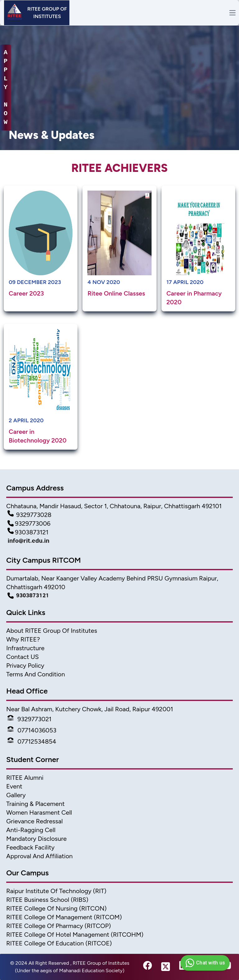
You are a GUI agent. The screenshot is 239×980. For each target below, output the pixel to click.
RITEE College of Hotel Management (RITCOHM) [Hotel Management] (75, 935)
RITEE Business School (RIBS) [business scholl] (47, 900)
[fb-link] (148, 967)
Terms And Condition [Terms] (36, 674)
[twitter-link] (166, 967)
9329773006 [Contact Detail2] (29, 523)
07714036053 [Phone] (32, 730)
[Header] (37, 13)
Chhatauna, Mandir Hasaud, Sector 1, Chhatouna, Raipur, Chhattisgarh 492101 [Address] (114, 506)
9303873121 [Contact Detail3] (28, 532)
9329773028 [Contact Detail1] (29, 515)
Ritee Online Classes (116, 293)
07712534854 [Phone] (32, 741)
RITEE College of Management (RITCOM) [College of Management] (64, 917)
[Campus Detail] (119, 596)
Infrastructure (25, 648)
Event (14, 786)
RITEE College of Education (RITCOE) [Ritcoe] (59, 943)
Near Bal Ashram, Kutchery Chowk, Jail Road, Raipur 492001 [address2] (90, 709)
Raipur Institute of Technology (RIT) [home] (56, 891)
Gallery (16, 795)
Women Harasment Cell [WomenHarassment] (39, 812)
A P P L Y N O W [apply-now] (6, 87)
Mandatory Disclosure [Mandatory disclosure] (36, 839)
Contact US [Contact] (23, 657)
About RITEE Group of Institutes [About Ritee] (52, 631)
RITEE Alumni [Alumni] (25, 778)
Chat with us (204, 963)
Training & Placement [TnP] (35, 804)
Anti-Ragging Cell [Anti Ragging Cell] (31, 830)
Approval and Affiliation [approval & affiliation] (39, 856)
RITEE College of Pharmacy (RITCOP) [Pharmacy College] (59, 926)
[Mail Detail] (119, 542)
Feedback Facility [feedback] (30, 847)
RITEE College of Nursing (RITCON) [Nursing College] (56, 908)
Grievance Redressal (35, 821)
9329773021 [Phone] (29, 719)
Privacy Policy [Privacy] (25, 665)
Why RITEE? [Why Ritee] (23, 639)
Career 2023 (26, 293)
